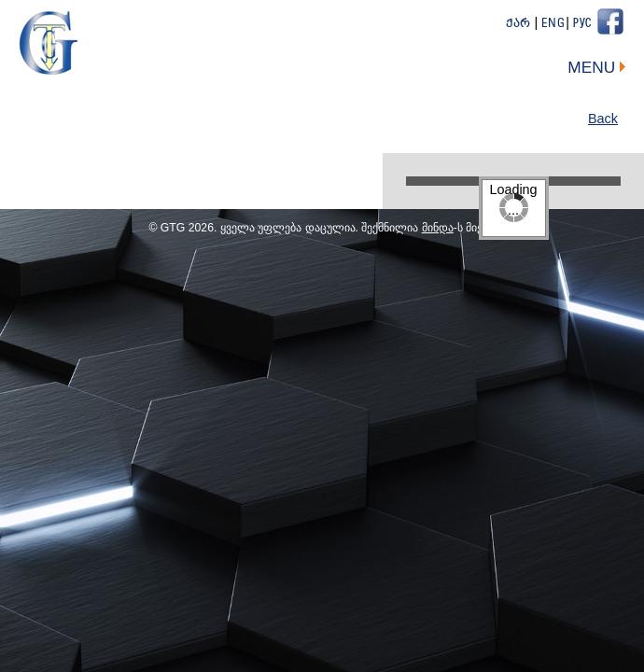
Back (603, 119)
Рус (582, 24)
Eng (553, 24)
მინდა (438, 228)
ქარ (518, 24)
